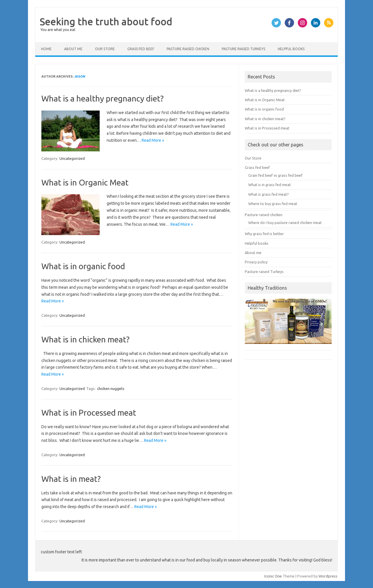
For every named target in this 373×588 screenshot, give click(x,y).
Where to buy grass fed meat (273, 204)
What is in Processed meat (89, 413)
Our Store (105, 49)
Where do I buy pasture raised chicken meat (285, 223)
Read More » (153, 140)
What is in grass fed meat (270, 185)
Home (46, 49)
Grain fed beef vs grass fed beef (275, 175)
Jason (80, 76)
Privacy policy (256, 262)
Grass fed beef (141, 49)
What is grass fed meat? (269, 194)
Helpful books (291, 49)
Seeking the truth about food (106, 21)
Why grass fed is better (264, 234)
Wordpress (328, 576)
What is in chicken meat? (85, 339)
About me (73, 49)
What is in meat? (71, 479)
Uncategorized (72, 158)
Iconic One (273, 576)
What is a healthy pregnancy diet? (102, 98)
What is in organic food (83, 266)
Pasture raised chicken (188, 49)
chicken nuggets (111, 388)
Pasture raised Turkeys (243, 49)
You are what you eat (58, 30)
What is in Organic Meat (85, 182)
